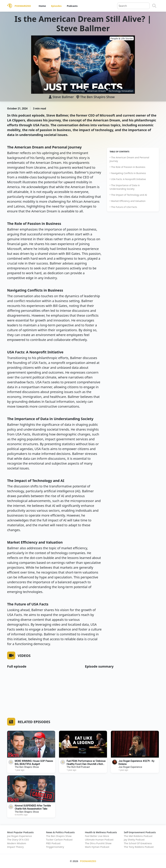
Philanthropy (78, 91)
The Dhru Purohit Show (98, 843)
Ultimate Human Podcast (99, 840)
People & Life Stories (122, 38)
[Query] (133, 6)
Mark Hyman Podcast (97, 847)
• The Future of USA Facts (123, 207)
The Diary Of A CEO (18, 840)
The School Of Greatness (138, 843)
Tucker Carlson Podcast (59, 840)
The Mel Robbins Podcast (138, 836)
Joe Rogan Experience (130, 767)
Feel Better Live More (97, 836)
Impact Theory (15, 847)
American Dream (96, 91)
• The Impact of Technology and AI (128, 195)
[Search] (154, 6)
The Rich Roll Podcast (78, 767)
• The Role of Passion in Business (127, 167)
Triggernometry (55, 847)
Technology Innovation (121, 91)
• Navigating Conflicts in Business (128, 173)
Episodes (56, 6)
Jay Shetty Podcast (134, 840)
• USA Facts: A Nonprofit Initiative (128, 179)
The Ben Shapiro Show (95, 97)
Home (42, 6)
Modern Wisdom (17, 843)
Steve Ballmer (63, 97)
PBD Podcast (53, 843)
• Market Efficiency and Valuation (127, 201)
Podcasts (72, 6)
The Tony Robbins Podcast (139, 847)
